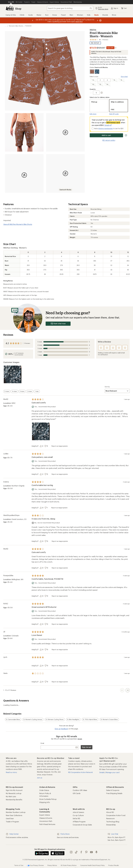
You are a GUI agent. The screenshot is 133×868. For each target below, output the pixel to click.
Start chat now (58, 324)
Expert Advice (45, 815)
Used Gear (10, 818)
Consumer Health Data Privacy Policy (92, 865)
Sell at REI (76, 818)
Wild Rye (93, 30)
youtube (91, 852)
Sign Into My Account (14, 790)
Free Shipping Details (114, 793)
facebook (81, 852)
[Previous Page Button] (122, 690)
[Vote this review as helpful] (42, 446)
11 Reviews (27, 343)
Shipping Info (45, 802)
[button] (45, 71)
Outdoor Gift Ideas (80, 790)
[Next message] (97, 20)
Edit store (93, 114)
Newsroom (110, 818)
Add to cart (106, 135)
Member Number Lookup (16, 812)
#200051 (28, 26)
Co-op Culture (78, 815)
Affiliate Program (79, 822)
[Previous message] (33, 20)
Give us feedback (61, 729)
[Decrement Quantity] (91, 93)
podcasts (96, 852)
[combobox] (70, 8)
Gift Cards (77, 793)
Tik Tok (76, 852)
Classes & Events (46, 818)
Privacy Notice (52, 865)
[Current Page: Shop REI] (11, 2)
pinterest (86, 852)
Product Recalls (114, 865)
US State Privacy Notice (69, 865)
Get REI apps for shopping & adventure (50, 849)
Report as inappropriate (60, 446)
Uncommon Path (46, 821)
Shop (18, 9)
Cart (124, 8)
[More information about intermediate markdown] (116, 48)
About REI (110, 812)
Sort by (107, 387)
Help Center (12, 834)
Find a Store (63, 834)
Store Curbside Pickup (48, 799)
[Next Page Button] (128, 690)
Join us (40, 778)
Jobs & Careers (78, 812)
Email (42, 743)
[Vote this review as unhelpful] (47, 446)
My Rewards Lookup (14, 793)
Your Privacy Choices (35, 866)
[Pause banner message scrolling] (100, 20)
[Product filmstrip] (66, 374)
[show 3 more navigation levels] (6, 26)
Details (108, 125)
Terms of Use (19, 865)
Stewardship (111, 825)
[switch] (7, 391)
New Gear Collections (14, 815)
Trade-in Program (12, 822)
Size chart (124, 77)
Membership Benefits (14, 800)
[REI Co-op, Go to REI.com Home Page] (10, 8)
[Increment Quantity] (102, 93)
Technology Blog (113, 822)
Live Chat (113, 834)
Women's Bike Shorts (16, 26)
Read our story (11, 772)
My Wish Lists (11, 796)
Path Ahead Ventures (47, 824)
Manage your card (112, 772)
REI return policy (109, 140)
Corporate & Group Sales (82, 825)
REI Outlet (95, 43)
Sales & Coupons (113, 790)
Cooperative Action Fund (116, 815)
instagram (71, 852)
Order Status (44, 790)
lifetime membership (106, 129)
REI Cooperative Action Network (80, 772)
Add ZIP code (114, 114)
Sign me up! (87, 747)
